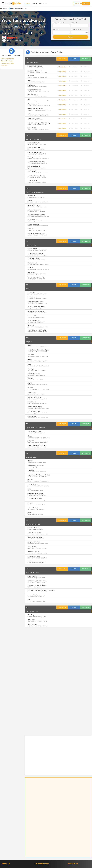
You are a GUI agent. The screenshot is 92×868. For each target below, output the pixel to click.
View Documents (33, 94)
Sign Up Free (58, 760)
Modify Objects (32, 392)
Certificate (4, 65)
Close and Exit (32, 128)
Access (36, 849)
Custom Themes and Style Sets (37, 445)
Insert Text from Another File (36, 176)
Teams (50, 851)
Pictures (30, 345)
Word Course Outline (7, 59)
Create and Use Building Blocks (37, 581)
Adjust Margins (32, 249)
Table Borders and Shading (36, 311)
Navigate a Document (34, 90)
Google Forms (38, 841)
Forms (29, 561)
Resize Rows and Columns (35, 302)
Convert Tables (32, 297)
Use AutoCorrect (33, 180)
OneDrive (55, 849)
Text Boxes (31, 355)
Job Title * (74, 23)
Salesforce (47, 858)
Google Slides (56, 841)
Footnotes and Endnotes (35, 498)
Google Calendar (43, 837)
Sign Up (86, 3)
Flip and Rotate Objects (35, 407)
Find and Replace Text (34, 166)
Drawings (30, 369)
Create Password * (77, 29)
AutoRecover (31, 85)
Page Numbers (32, 263)
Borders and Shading (34, 210)
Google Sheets (47, 841)
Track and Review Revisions (36, 537)
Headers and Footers (34, 258)
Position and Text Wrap (35, 397)
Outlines (30, 461)
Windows (55, 851)
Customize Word (33, 576)
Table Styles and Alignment (36, 306)
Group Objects (32, 416)
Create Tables (32, 292)
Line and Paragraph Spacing (36, 215)
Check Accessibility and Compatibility (39, 123)
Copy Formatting (33, 219)
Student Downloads (7, 61)
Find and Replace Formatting (36, 234)
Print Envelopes (32, 624)
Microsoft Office (47, 849)
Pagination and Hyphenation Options (39, 475)
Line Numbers (32, 547)
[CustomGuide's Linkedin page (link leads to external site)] (70, 842)
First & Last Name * (58, 23)
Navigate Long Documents (35, 465)
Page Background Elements (36, 277)
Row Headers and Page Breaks (37, 330)
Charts (30, 383)
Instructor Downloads (8, 63)
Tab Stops (31, 229)
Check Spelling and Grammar (36, 157)
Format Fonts (32, 196)
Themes (30, 436)
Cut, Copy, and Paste (34, 147)
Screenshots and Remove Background (39, 350)
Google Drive (57, 839)
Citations (30, 503)
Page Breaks (31, 272)
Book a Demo (76, 849)
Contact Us (43, 4)
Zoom (61, 858)
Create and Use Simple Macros (37, 586)
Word (60, 851)
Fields (29, 600)
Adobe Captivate (39, 858)
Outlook (37, 851)
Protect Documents (33, 551)
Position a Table (32, 316)
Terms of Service (79, 865)
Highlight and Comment (35, 532)
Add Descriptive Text (34, 374)
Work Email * (56, 29)
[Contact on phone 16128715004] (79, 835)
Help (29, 113)
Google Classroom (39, 839)
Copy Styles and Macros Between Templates (41, 590)
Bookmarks (31, 470)
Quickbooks (55, 858)
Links (29, 489)
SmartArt (30, 388)
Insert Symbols (32, 171)
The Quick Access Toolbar (35, 109)
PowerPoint (43, 851)
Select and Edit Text (34, 143)
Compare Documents (34, 542)
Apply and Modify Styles (35, 431)
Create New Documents (35, 71)
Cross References (33, 484)
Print (29, 99)
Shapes (30, 359)
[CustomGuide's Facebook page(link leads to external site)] (75, 842)
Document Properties (34, 118)
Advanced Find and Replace (36, 595)
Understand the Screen (35, 66)
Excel (41, 849)
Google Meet (38, 843)
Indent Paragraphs (33, 224)
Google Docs (49, 839)
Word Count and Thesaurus (36, 162)
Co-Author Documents (34, 528)
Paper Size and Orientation (36, 253)
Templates (31, 441)
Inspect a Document (34, 556)
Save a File (31, 80)
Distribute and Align (34, 411)
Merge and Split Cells (34, 321)
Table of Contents (33, 508)
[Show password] (87, 32)
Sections (30, 480)
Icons (29, 364)
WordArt (30, 378)
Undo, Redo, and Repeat (35, 152)
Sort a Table (31, 325)
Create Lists (31, 200)
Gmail (36, 837)
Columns (30, 268)
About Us (6, 830)
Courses (27, 4)
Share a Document (33, 104)
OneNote (62, 849)
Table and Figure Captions (36, 494)
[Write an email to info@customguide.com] (79, 839)
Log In (77, 3)
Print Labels (31, 620)
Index (29, 513)
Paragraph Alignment (34, 205)
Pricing (35, 4)
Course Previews (42, 830)
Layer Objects (32, 402)
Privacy (88, 865)
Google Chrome (53, 837)
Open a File (31, 76)
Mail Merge (31, 615)
